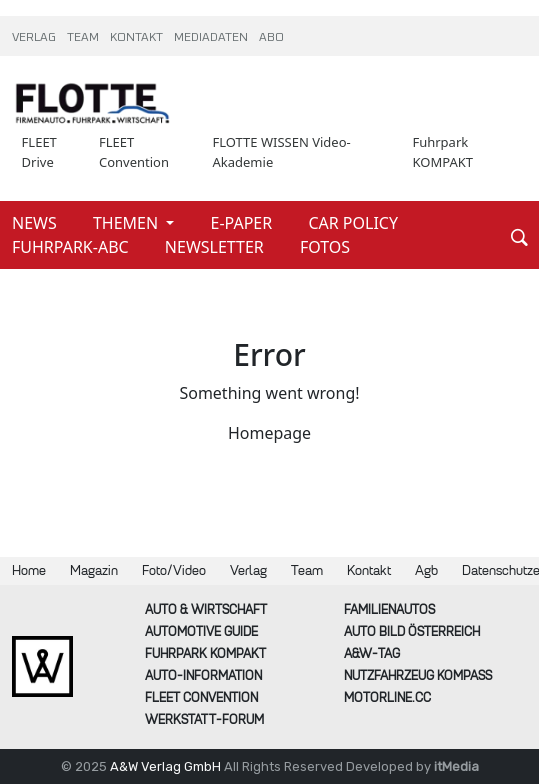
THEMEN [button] (127, 223)
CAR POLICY (353, 223)
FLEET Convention (134, 152)
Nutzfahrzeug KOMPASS (418, 675)
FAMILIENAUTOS (389, 609)
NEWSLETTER (216, 247)
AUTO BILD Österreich (412, 631)
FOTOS (325, 247)
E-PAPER (244, 223)
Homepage (269, 433)
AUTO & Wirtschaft (206, 609)
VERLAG (35, 38)
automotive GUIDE (201, 631)
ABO (271, 38)
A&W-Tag (372, 653)
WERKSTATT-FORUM (204, 719)
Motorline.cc (387, 697)
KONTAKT (138, 38)
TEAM (84, 38)
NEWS (36, 223)
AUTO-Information (203, 675)
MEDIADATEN (212, 38)
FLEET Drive (39, 152)
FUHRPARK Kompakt (205, 653)
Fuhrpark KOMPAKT (442, 152)
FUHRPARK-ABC (72, 247)
